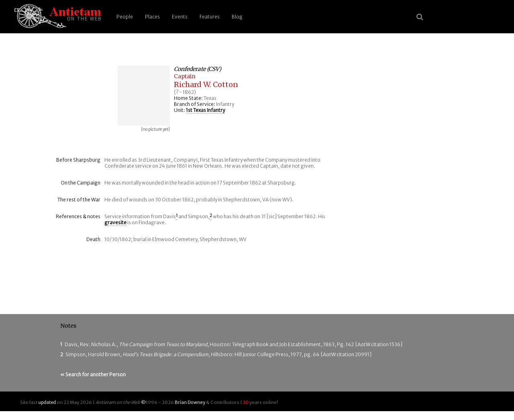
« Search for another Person (93, 374)
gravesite (115, 222)
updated (47, 402)
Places (152, 17)
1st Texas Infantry (205, 110)
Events (180, 17)
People (125, 17)
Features (210, 17)
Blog (237, 17)
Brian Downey (190, 402)
